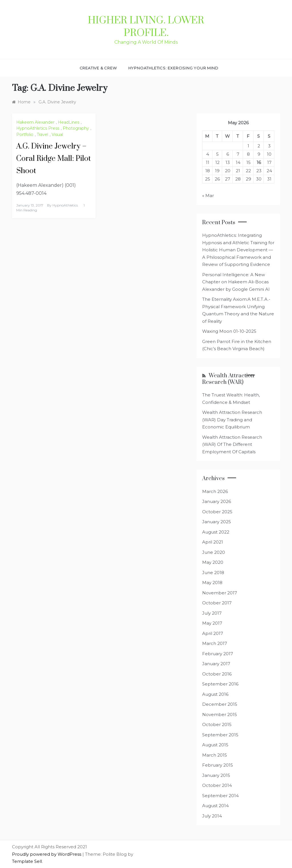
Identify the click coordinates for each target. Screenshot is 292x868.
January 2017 (216, 664)
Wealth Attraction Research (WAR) (228, 379)
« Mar (208, 196)
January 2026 (217, 501)
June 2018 (213, 573)
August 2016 (215, 694)
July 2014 (212, 816)
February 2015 (218, 765)
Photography (76, 128)
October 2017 (217, 603)
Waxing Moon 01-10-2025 (229, 331)
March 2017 (215, 643)
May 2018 (212, 583)
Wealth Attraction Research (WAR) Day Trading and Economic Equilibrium (232, 420)
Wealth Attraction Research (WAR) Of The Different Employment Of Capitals (232, 444)
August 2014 (215, 806)
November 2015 (220, 714)
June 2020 (214, 552)
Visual (57, 135)
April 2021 (213, 542)
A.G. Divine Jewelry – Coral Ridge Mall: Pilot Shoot (53, 159)
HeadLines (69, 122)
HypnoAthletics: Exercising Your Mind (173, 68)
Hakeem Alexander (35, 122)
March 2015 (215, 755)
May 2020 (213, 562)
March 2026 (215, 491)
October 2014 (217, 785)
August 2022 (216, 532)
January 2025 (217, 522)
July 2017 (212, 613)
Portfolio (25, 135)
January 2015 (216, 775)
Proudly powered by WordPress (47, 854)
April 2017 (213, 633)
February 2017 (218, 654)
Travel (42, 135)
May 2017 (212, 623)
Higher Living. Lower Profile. (146, 27)
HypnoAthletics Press (38, 128)
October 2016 (217, 674)
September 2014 (220, 796)
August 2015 (215, 745)
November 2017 (220, 593)
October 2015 (217, 724)
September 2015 (220, 735)
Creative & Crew (98, 68)
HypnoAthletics (65, 205)
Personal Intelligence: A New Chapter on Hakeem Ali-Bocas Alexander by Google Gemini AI (236, 282)
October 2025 (217, 512)
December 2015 (220, 704)
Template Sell (27, 861)
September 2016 (220, 684)
